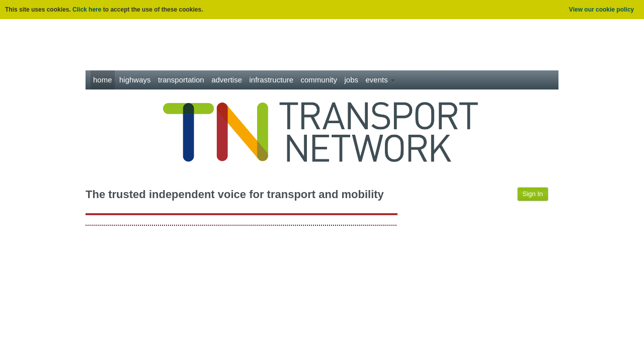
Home (103, 80)
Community (319, 80)
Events (380, 80)
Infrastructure (272, 80)
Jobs (351, 80)
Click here (87, 10)
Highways (135, 80)
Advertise (227, 80)
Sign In (533, 194)
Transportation (181, 80)
